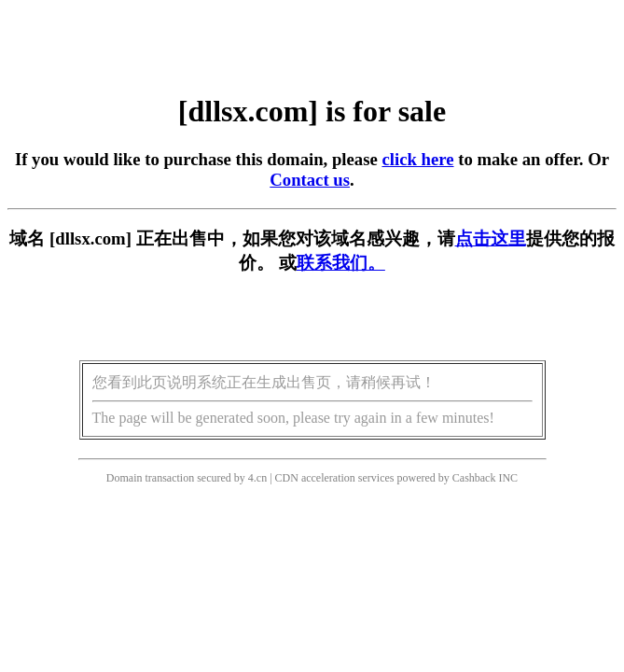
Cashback (474, 478)
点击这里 (491, 238)
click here (417, 159)
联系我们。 (341, 263)
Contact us (310, 180)
